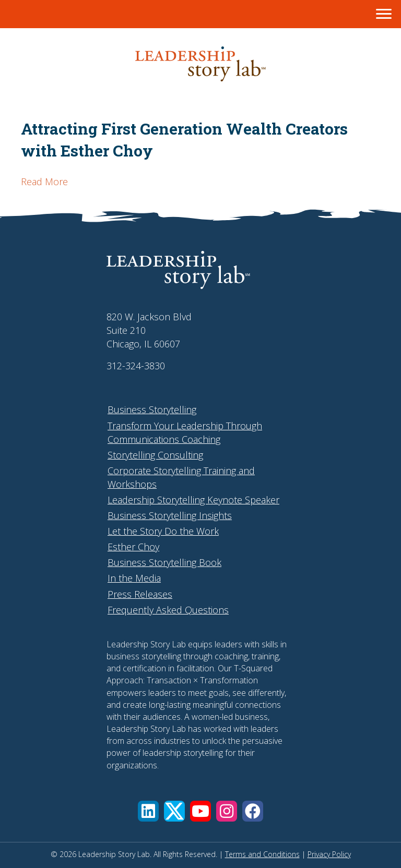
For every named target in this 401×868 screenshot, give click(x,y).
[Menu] (384, 14)
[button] (148, 811)
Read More (44, 182)
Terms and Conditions (262, 854)
